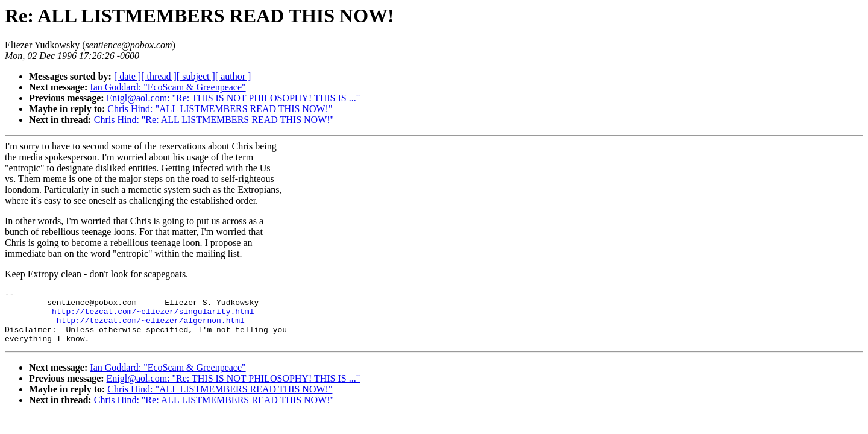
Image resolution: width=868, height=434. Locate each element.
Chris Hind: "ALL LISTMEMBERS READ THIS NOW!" (220, 109)
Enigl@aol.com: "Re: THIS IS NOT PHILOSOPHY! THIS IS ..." (234, 98)
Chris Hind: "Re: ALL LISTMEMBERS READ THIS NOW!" (214, 120)
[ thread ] (159, 76)
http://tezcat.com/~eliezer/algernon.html (151, 327)
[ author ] (233, 76)
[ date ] (127, 76)
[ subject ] (196, 76)
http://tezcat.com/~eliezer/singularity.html (153, 316)
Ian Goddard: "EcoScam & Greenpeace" (168, 87)
